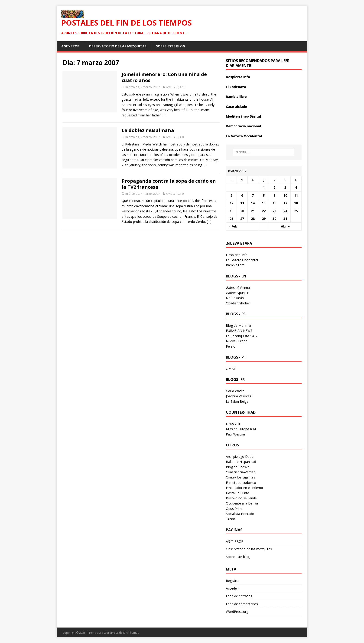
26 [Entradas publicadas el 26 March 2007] (231, 219)
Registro (232, 581)
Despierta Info (238, 77)
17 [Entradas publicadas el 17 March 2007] (285, 203)
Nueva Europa (237, 341)
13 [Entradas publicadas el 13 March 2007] (242, 203)
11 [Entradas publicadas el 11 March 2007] (296, 195)
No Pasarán (235, 298)
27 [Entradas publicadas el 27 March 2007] (242, 219)
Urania (231, 519)
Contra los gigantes (240, 477)
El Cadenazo (236, 87)
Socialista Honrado (240, 514)
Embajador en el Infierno (244, 488)
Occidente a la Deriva (242, 503)
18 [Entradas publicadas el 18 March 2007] (296, 203)
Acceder (232, 588)
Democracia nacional (243, 126)
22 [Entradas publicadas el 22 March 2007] (264, 211)
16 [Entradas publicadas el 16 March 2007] (274, 203)
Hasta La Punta (237, 493)
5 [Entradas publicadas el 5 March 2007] (231, 195)
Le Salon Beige (237, 401)
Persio (231, 346)
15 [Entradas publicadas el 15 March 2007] (264, 203)
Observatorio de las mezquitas (118, 46)
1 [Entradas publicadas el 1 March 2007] (264, 187)
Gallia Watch (235, 391)
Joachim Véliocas (239, 396)
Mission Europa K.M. (241, 429)
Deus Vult (233, 424)
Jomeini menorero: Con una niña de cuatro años (164, 77)
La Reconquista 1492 (242, 336)
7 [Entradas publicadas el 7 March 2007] (253, 195)
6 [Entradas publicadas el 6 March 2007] (242, 195)
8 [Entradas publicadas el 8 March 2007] (264, 195)
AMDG (170, 87)
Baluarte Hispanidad (241, 462)
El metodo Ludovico (241, 483)
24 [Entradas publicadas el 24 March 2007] (285, 211)
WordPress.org (237, 612)
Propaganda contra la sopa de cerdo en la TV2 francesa (169, 184)
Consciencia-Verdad (241, 472)
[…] (165, 115)
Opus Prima (235, 509)
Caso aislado (236, 107)
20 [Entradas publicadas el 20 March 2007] (242, 211)
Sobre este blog (171, 46)
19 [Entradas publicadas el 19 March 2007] (231, 211)
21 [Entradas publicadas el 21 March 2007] (253, 211)
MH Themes (131, 633)
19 (184, 87)
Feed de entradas (239, 596)
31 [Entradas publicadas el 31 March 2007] (285, 219)
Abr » (285, 226)
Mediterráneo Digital (243, 116)
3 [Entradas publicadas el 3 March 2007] (285, 187)
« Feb (233, 226)
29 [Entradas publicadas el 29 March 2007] (264, 219)
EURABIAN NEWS (239, 331)
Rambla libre (236, 97)
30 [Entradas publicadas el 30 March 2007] (274, 219)
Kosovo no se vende (241, 498)
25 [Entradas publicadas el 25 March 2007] (296, 211)
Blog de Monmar (239, 325)
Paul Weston (235, 434)
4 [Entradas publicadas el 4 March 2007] (296, 187)
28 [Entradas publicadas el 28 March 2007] (253, 219)
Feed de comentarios (242, 604)
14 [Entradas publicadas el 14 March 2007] (253, 203)
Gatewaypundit (237, 293)
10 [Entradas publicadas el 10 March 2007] (285, 195)
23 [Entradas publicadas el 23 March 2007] (274, 211)
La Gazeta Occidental (244, 136)
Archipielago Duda (240, 457)
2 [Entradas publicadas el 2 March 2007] (274, 187)
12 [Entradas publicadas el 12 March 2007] (231, 203)
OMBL (231, 369)
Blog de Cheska (238, 467)
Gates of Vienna (238, 288)
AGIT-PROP (70, 46)
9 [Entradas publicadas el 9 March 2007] (274, 195)
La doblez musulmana (148, 130)
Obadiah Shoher (238, 303)
